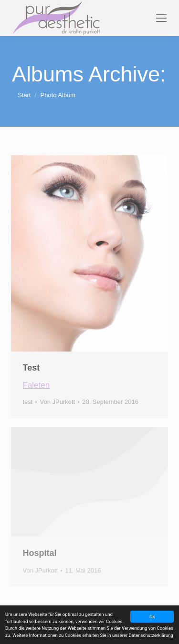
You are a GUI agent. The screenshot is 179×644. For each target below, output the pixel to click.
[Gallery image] (89, 253)
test (28, 402)
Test (32, 368)
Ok (152, 617)
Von (57, 402)
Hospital (40, 553)
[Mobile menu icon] (161, 18)
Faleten (37, 385)
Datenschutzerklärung (151, 635)
